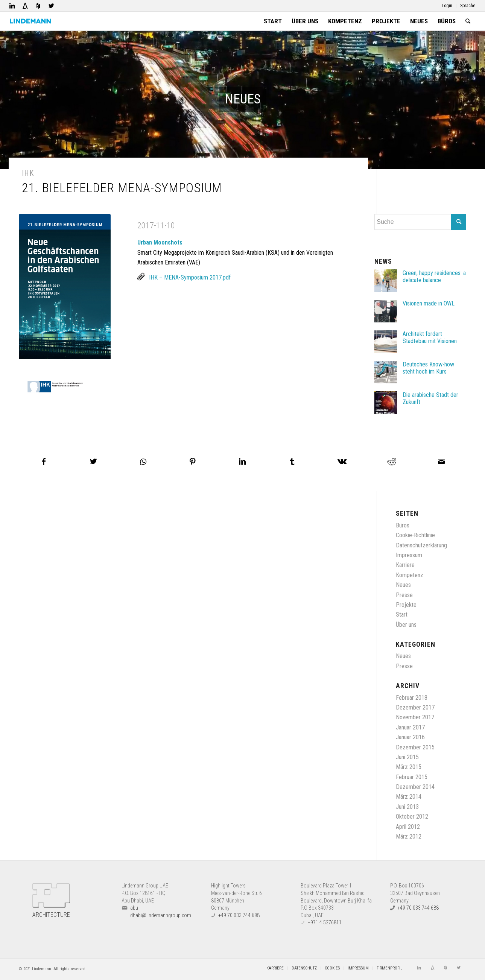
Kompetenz (410, 575)
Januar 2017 (410, 727)
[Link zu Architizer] (25, 6)
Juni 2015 (407, 757)
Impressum (409, 555)
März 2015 (409, 767)
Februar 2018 (412, 697)
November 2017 (415, 717)
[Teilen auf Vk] (342, 462)
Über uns (406, 624)
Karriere (405, 565)
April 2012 (408, 826)
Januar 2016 (410, 737)
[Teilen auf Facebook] (44, 462)
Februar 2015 (412, 777)
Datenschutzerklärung (421, 545)
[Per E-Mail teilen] (441, 462)
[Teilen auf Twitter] (93, 462)
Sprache (468, 6)
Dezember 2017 (415, 707)
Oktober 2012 (412, 817)
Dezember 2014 (415, 787)
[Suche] (468, 21)
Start (402, 615)
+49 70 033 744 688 (239, 915)
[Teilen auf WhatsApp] (143, 462)
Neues (403, 585)
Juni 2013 (407, 806)
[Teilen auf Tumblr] (292, 462)
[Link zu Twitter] (52, 6)
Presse (404, 595)
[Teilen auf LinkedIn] (242, 462)
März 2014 (409, 797)
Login (447, 6)
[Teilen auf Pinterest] (193, 462)
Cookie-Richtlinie (415, 535)
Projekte (406, 605)
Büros (403, 525)
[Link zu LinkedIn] (12, 6)
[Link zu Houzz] (38, 6)
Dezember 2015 (415, 747)
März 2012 (409, 836)
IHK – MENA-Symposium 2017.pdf (190, 277)
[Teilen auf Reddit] (392, 462)
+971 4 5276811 (325, 922)
